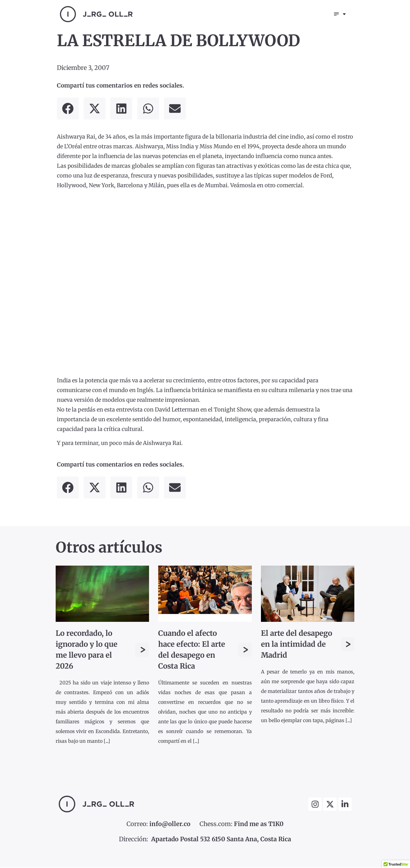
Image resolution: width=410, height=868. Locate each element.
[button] (68, 109)
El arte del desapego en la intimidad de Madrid (297, 645)
